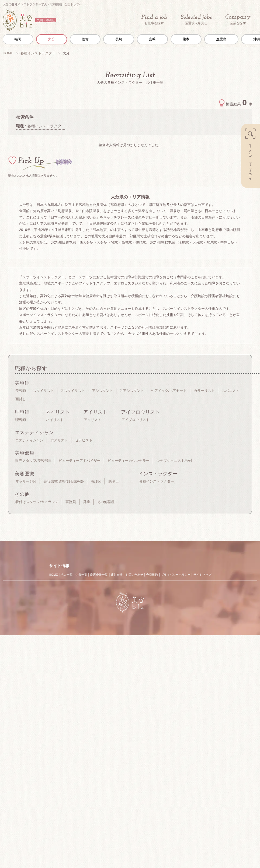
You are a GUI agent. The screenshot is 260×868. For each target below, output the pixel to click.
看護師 (96, 481)
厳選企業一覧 (99, 575)
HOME (8, 53)
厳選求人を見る (196, 20)
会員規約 (152, 575)
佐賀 (85, 39)
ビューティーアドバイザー (79, 461)
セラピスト (84, 440)
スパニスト (230, 391)
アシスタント (102, 391)
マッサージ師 (26, 481)
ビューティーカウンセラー (129, 461)
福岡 (18, 39)
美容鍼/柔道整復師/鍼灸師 (64, 481)
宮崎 (152, 39)
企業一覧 (81, 575)
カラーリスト (204, 391)
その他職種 (106, 502)
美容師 (21, 391)
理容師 (21, 420)
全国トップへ (73, 4)
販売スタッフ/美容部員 (33, 461)
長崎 (119, 39)
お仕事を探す (154, 20)
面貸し (21, 399)
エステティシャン (29, 440)
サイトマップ (202, 575)
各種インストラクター (38, 53)
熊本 (186, 39)
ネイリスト (55, 420)
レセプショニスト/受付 (175, 461)
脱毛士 (114, 481)
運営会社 (117, 575)
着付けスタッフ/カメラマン (37, 502)
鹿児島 (221, 39)
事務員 (71, 502)
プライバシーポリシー (176, 575)
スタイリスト (43, 391)
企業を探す (238, 20)
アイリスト (93, 420)
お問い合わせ (134, 575)
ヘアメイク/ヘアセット (169, 391)
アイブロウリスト (136, 420)
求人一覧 (67, 575)
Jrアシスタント (132, 391)
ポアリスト (59, 440)
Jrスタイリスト (73, 391)
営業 (86, 502)
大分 (51, 39)
